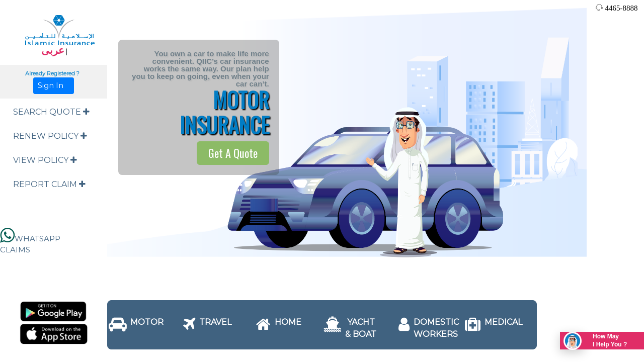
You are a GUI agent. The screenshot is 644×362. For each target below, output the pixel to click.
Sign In (54, 85)
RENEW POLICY (50, 136)
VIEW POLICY (45, 160)
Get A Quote (233, 153)
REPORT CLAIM (49, 184)
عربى (53, 50)
